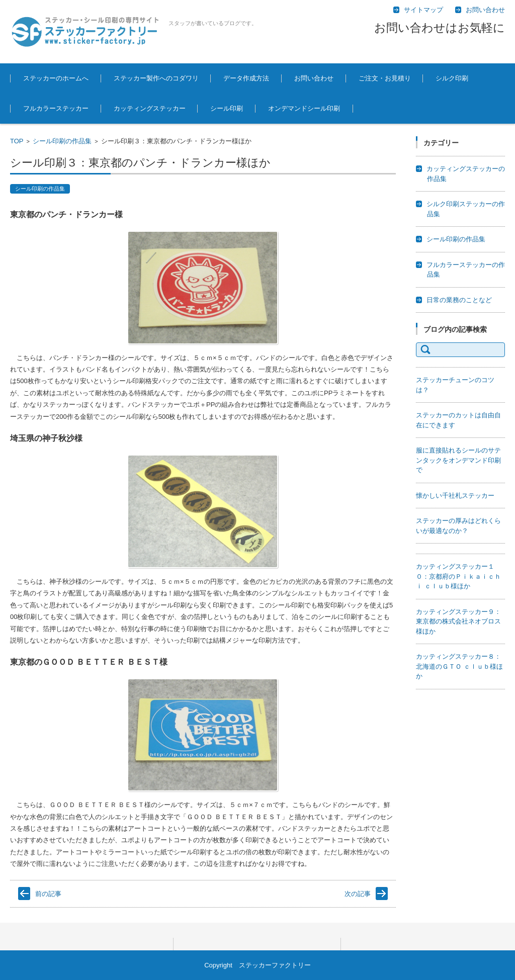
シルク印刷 (452, 78)
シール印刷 (227, 108)
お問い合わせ (314, 78)
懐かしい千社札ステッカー (455, 496)
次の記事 (358, 894)
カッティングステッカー (150, 108)
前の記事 (48, 894)
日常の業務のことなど (459, 300)
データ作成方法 (246, 78)
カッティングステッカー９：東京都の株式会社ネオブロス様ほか (458, 621)
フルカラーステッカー (56, 108)
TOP (17, 141)
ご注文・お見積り (385, 78)
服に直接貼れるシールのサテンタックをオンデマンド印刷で (458, 460)
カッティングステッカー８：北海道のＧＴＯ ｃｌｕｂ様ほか (459, 666)
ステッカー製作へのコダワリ (156, 78)
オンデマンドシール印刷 (304, 108)
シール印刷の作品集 (62, 141)
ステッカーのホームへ (56, 78)
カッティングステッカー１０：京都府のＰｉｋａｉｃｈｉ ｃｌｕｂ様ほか (458, 576)
